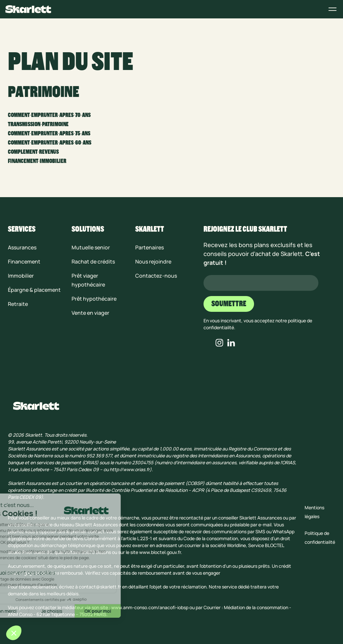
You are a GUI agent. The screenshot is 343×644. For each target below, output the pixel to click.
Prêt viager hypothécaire (88, 280)
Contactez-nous (156, 276)
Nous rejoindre (153, 262)
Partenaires (150, 247)
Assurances (22, 247)
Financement (24, 262)
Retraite (18, 304)
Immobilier (21, 276)
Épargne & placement (34, 290)
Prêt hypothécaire (94, 299)
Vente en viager (90, 313)
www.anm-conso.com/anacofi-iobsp (150, 607)
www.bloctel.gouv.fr (160, 552)
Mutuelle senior (91, 247)
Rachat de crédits (93, 262)
